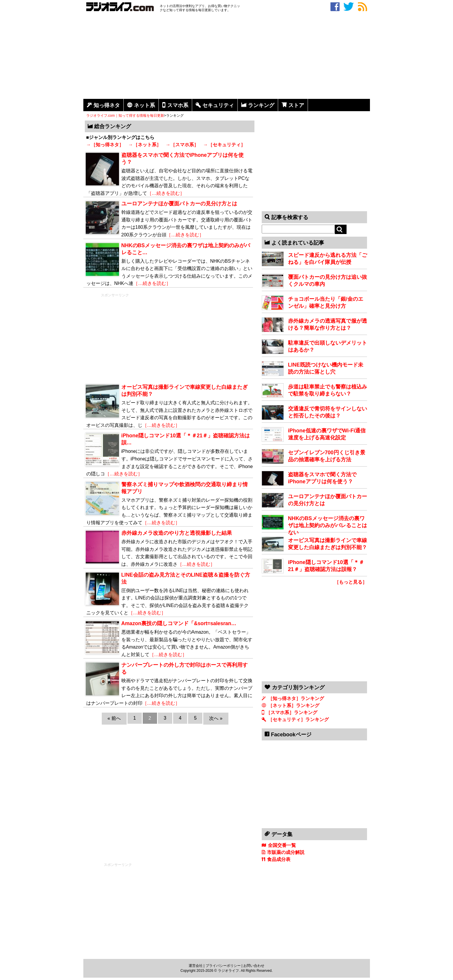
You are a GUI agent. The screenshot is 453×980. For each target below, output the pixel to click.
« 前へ (114, 718)
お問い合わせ (254, 966)
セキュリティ (218, 105)
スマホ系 (178, 105)
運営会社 (196, 966)
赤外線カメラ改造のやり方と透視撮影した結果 (177, 533)
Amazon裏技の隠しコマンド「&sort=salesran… (179, 623)
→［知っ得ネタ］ (105, 145)
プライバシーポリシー (223, 966)
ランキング (261, 105)
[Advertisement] (227, 56)
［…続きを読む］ (166, 193)
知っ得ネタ (107, 105)
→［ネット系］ (145, 145)
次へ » (216, 718)
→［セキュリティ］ (224, 145)
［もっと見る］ (351, 582)
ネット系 (144, 105)
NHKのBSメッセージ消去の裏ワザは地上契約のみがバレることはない (328, 525)
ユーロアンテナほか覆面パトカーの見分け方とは (179, 204)
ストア (296, 105)
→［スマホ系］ (182, 145)
